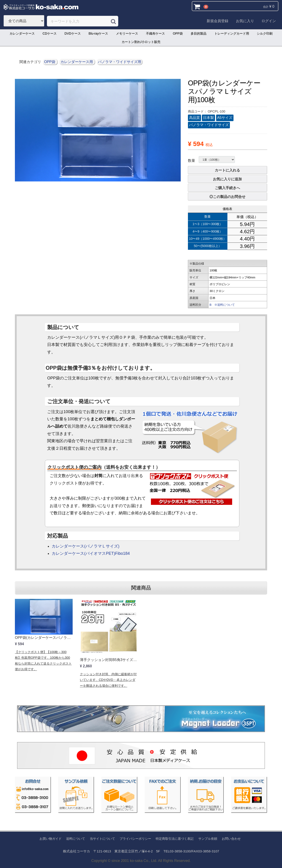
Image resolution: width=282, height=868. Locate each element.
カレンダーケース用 (77, 62)
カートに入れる (227, 170)
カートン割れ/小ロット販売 (141, 42)
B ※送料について (222, 305)
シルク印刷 (265, 33)
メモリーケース (127, 33)
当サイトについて (102, 839)
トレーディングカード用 (232, 33)
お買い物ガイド (51, 839)
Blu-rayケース (98, 33)
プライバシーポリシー (135, 839)
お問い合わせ (231, 839)
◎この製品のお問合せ (227, 197)
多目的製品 (199, 33)
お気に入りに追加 (227, 179)
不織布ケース (155, 33)
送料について (76, 839)
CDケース (50, 33)
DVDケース (73, 33)
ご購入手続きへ (227, 188)
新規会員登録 (217, 21)
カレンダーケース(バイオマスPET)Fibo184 (91, 553)
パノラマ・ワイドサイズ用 (120, 62)
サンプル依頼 (208, 839)
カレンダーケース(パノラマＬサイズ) (86, 546)
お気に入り (245, 21)
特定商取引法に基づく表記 (175, 839)
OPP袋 (178, 33)
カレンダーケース (22, 33)
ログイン (269, 21)
